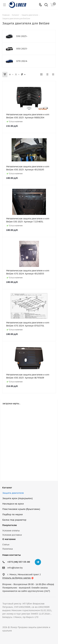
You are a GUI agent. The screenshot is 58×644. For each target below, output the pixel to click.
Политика (8, 549)
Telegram (38, 562)
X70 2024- (22, 61)
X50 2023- (22, 49)
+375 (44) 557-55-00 (19, 562)
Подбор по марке (13, 514)
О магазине (9, 539)
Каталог (7, 488)
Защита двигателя (13, 493)
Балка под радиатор (14, 520)
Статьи (6, 545)
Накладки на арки (13, 504)
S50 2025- (22, 36)
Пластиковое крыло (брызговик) (21, 509)
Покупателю (10, 525)
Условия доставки (12, 535)
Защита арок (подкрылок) (17, 498)
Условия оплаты (11, 531)
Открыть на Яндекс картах (18, 578)
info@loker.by (15, 568)
